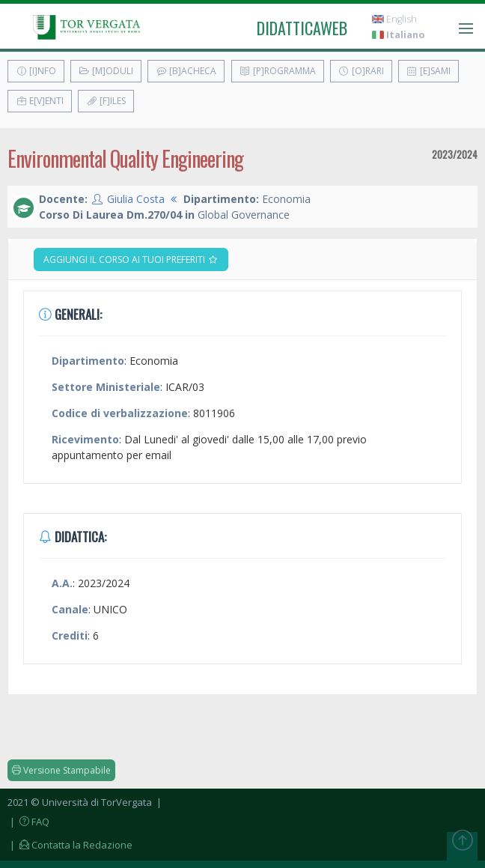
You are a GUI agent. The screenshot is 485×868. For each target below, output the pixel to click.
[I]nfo (36, 71)
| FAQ (28, 822)
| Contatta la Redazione (70, 845)
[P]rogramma (278, 71)
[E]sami (428, 71)
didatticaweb (302, 28)
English (394, 19)
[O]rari (361, 71)
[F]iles (106, 101)
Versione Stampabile (61, 770)
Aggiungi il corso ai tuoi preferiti (131, 260)
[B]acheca (186, 71)
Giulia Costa (136, 199)
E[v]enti (40, 101)
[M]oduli (106, 71)
